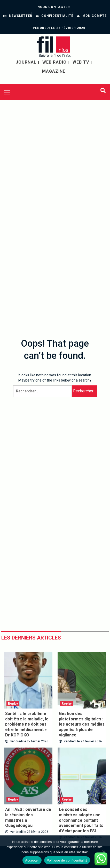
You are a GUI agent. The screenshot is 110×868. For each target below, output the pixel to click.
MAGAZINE (54, 71)
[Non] (104, 852)
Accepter (32, 860)
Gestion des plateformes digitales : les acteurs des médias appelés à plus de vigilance (82, 724)
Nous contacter (54, 7)
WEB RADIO (54, 62)
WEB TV (81, 62)
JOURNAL (26, 62)
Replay (13, 704)
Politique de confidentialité (67, 860)
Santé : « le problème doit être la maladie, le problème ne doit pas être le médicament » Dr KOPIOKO (27, 724)
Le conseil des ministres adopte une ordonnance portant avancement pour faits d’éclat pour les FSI (81, 820)
